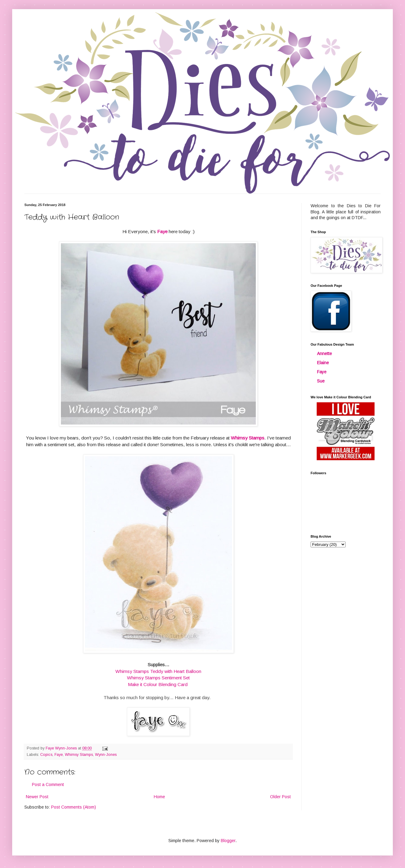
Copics (46, 755)
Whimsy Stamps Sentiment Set (158, 678)
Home (159, 797)
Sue (321, 381)
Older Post (280, 797)
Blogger (228, 841)
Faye (162, 231)
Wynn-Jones (106, 755)
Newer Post (37, 797)
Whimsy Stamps (248, 438)
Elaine (323, 363)
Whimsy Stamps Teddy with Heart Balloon (158, 671)
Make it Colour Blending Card (158, 684)
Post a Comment (48, 784)
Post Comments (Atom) (74, 807)
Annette (324, 354)
